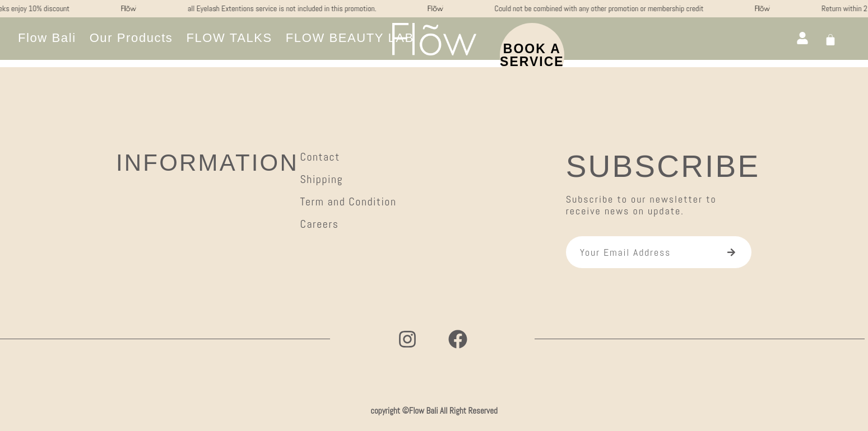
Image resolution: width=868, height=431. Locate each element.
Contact (320, 157)
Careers (319, 224)
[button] (350, 38)
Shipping (321, 179)
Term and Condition (348, 202)
